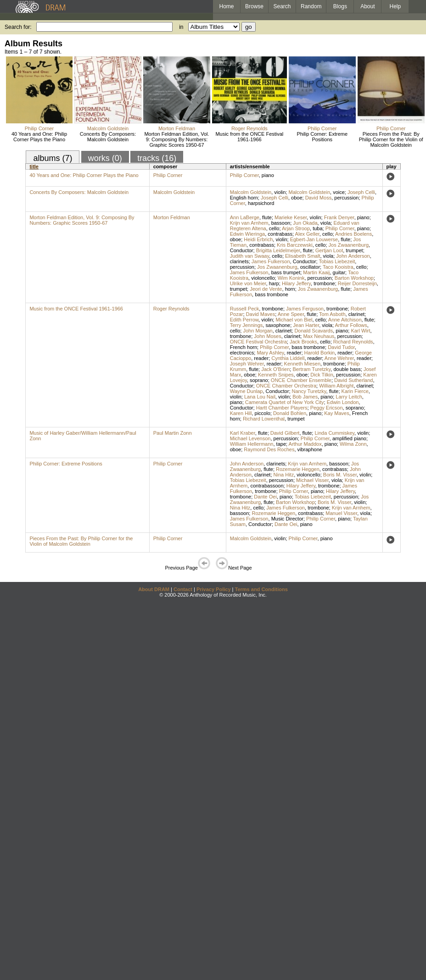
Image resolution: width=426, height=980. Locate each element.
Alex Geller (307, 234)
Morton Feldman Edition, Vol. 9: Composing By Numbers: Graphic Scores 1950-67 (177, 139)
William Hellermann (252, 444)
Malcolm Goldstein (108, 128)
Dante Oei (265, 497)
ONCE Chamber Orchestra (286, 386)
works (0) (105, 158)
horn (290, 289)
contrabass (280, 234)
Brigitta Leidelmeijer (278, 250)
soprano (259, 380)
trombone (324, 283)
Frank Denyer (339, 217)
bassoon (281, 223)
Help (395, 6)
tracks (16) (157, 158)
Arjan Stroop (296, 228)
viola (326, 223)
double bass (347, 369)
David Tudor (341, 347)
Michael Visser (312, 480)
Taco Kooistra (338, 267)
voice (339, 192)
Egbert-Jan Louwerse (314, 239)
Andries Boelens (353, 234)
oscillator (310, 267)
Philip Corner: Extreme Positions (322, 137)
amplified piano (349, 438)
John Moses (267, 336)
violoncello (263, 278)
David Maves (261, 314)
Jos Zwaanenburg (349, 245)
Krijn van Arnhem (249, 223)
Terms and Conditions (261, 589)
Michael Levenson (250, 438)
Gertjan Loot (329, 250)
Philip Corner (39, 128)
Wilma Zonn (353, 444)
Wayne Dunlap (247, 391)
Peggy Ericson (327, 408)
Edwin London (343, 402)
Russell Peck (245, 309)
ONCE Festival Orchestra (258, 342)
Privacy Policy (214, 589)
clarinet (356, 314)
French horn (244, 347)
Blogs (340, 6)
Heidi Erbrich (258, 239)
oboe (297, 198)
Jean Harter (306, 325)
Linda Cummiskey (334, 433)
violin (280, 192)
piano (268, 175)
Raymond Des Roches (269, 449)
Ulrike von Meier (248, 283)
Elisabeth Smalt (303, 256)
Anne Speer (291, 314)
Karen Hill (241, 413)
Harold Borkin (320, 353)
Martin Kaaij (316, 272)
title (34, 166)
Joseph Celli (361, 192)
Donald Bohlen (290, 413)
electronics (242, 353)
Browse (254, 6)
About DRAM (154, 589)
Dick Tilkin (322, 375)
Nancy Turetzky (309, 391)
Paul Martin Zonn (173, 433)
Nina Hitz (284, 475)
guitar (339, 272)
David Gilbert (285, 433)
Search (282, 6)
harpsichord (261, 203)
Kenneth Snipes (276, 375)
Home (226, 6)
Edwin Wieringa (247, 234)
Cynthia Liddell (288, 358)
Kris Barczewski (295, 245)
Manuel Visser (341, 513)
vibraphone (310, 449)
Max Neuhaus (319, 336)
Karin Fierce (355, 391)
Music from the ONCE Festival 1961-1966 (249, 137)
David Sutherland (353, 380)
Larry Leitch (349, 397)
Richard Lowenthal (264, 419)
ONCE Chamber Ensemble (301, 380)
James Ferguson (305, 309)
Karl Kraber (243, 433)
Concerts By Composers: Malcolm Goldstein (108, 137)
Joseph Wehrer (247, 364)
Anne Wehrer (339, 358)
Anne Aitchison (345, 320)
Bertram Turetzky (311, 369)
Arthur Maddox (305, 444)
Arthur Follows (351, 325)
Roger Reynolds (249, 128)
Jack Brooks (303, 342)
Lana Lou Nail (260, 397)
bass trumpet (286, 272)
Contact (183, 589)
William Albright (336, 386)
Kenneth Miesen (303, 364)
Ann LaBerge (245, 217)
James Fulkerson (271, 261)
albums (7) (53, 158)
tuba (317, 228)
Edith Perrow (244, 320)
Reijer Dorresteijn (357, 283)
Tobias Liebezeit (337, 261)
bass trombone (272, 294)
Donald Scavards (314, 331)
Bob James (305, 397)
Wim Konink (291, 278)
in (181, 27)
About (367, 6)
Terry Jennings (247, 325)
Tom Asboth (332, 314)
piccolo (263, 413)
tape (281, 444)
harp (274, 283)
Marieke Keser (291, 217)
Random (311, 6)
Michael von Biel (294, 320)
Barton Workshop (354, 278)
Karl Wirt (360, 331)
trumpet (354, 250)
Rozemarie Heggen (298, 469)
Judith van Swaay (249, 256)
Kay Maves (336, 413)
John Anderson (353, 256)
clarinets (239, 261)
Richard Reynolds (353, 342)
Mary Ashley (270, 353)
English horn (244, 198)
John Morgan (258, 331)
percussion (346, 198)
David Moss (318, 198)
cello (274, 228)
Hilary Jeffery (296, 283)
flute (267, 217)
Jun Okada (305, 223)
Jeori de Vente (266, 289)
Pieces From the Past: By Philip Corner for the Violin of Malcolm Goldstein (391, 139)
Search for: (18, 27)
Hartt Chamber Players (282, 408)
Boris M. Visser (340, 475)
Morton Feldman (177, 128)
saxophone (278, 325)
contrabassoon (267, 486)
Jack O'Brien (275, 369)
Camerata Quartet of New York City (285, 402)
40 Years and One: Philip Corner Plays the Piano (39, 137)
